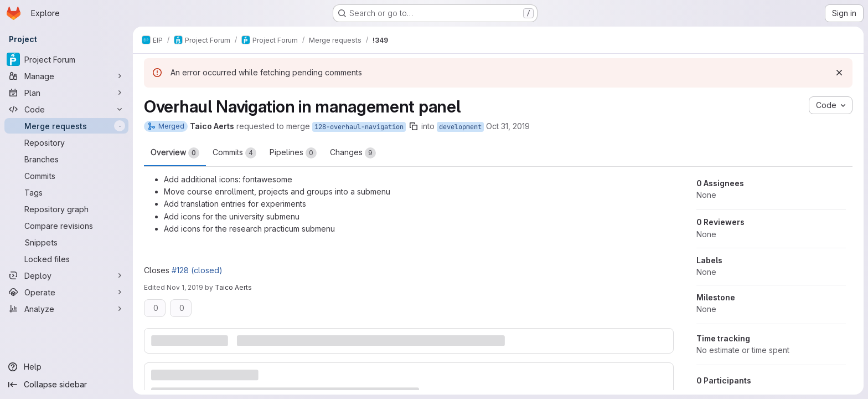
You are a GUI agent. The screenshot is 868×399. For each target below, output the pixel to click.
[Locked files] (66, 259)
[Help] (66, 367)
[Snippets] (66, 242)
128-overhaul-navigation (359, 127)
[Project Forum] (66, 59)
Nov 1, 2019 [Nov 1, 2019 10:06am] (185, 287)
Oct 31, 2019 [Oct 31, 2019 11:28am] (508, 126)
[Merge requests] (66, 126)
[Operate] (66, 292)
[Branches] (66, 159)
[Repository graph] (66, 209)
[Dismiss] (839, 73)
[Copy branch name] (414, 126)
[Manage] (66, 76)
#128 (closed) (197, 270)
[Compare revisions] (66, 226)
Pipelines (293, 153)
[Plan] (66, 93)
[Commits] (66, 176)
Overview (175, 153)
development (460, 127)
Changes (353, 153)
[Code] (66, 109)
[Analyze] (66, 309)
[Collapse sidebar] (66, 385)
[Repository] (66, 142)
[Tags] (66, 192)
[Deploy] (66, 275)
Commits (234, 153)
